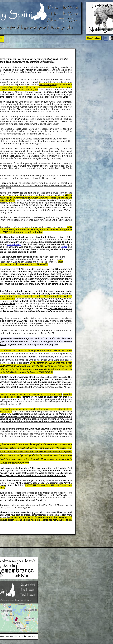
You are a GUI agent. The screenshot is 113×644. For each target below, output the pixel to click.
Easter (64, 247)
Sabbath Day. (14, 244)
